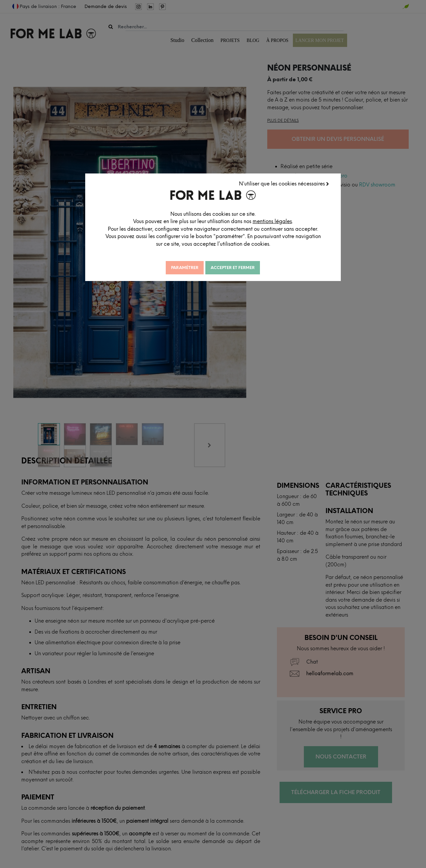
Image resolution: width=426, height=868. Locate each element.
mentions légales (280, 221)
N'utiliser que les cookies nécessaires (284, 183)
